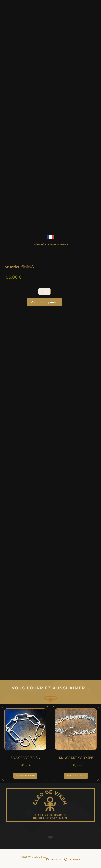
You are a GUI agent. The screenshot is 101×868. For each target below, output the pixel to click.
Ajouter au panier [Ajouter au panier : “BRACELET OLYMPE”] (76, 776)
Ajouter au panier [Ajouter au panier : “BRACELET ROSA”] (25, 776)
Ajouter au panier (44, 302)
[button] (51, 838)
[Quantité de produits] (44, 291)
